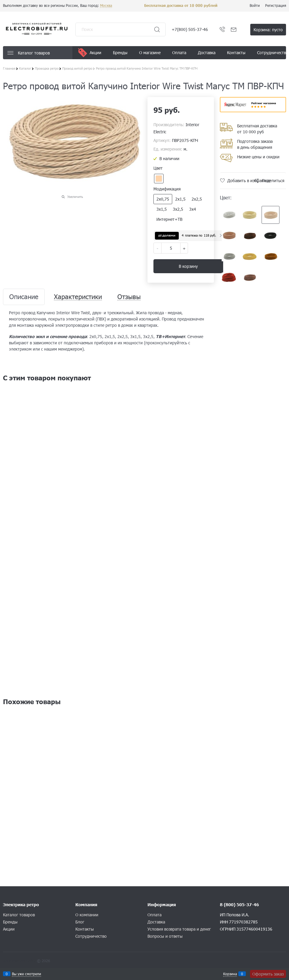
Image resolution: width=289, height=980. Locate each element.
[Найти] (157, 29)
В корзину (188, 266)
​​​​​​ (253, 110)
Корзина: (268, 30)
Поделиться (273, 180)
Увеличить (75, 197)
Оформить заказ (268, 974)
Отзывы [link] (129, 297)
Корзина (230, 974)
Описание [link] (24, 297)
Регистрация (276, 5)
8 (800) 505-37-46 (239, 905)
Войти (255, 5)
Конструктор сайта (19, 961)
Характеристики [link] (78, 297)
